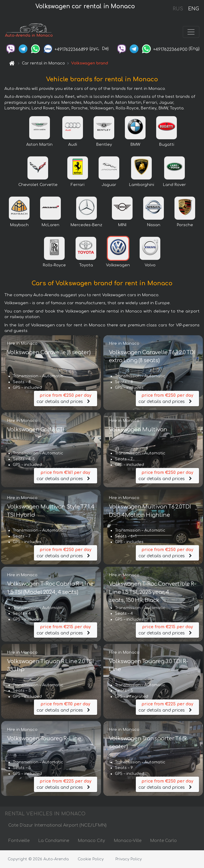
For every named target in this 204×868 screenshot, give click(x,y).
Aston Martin (39, 145)
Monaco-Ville (128, 841)
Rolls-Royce (54, 265)
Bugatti (167, 145)
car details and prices (66, 398)
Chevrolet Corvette (38, 185)
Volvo (150, 265)
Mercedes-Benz (86, 225)
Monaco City (91, 841)
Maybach (19, 225)
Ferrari (78, 185)
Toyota (86, 265)
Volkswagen (118, 265)
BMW (135, 145)
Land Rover (174, 185)
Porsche (185, 225)
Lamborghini (142, 185)
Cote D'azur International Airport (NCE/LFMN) (57, 826)
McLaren (50, 225)
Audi (73, 145)
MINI (122, 225)
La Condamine (54, 841)
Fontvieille (19, 841)
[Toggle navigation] (191, 32)
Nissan (154, 225)
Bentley (104, 145)
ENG (193, 9)
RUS (178, 9)
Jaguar (109, 185)
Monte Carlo (163, 841)
